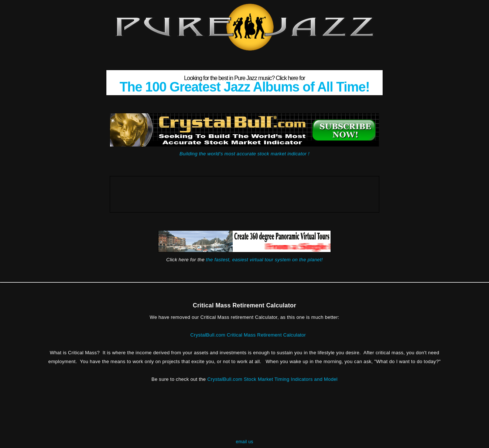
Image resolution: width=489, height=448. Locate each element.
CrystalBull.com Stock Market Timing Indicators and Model (272, 379)
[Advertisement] (244, 193)
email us (244, 442)
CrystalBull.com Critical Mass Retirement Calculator (248, 335)
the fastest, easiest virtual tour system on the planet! (264, 260)
